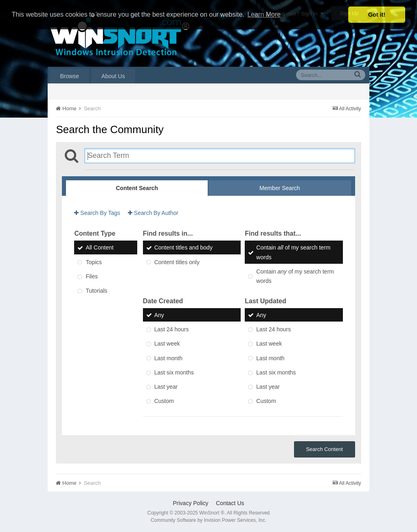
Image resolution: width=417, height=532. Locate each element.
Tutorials (96, 291)
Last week (167, 344)
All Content (99, 248)
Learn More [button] (264, 14)
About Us (113, 76)
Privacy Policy (190, 503)
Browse (69, 76)
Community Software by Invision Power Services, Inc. (208, 520)
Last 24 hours (172, 329)
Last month (168, 358)
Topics (94, 262)
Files (92, 276)
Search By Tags (97, 213)
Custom (164, 401)
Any (159, 315)
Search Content (324, 449)
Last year (166, 387)
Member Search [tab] (280, 188)
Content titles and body (183, 248)
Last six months (174, 372)
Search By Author (153, 213)
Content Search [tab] (137, 188)
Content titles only (177, 262)
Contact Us (230, 503)
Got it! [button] (377, 15)
